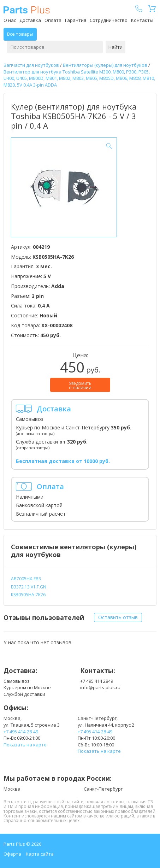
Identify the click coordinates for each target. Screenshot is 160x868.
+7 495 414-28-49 (21, 732)
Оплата (53, 20)
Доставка (30, 20)
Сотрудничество (109, 20)
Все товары (20, 34)
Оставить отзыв (118, 617)
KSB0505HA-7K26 (28, 595)
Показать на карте (25, 745)
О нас (10, 20)
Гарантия (76, 20)
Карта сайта (40, 854)
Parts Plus (27, 10)
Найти (115, 47)
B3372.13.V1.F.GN (29, 587)
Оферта (12, 854)
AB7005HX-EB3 (26, 579)
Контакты (142, 20)
